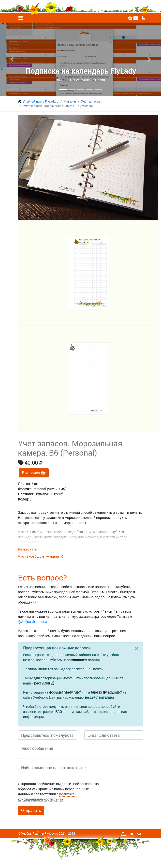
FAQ (59, 712)
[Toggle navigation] (21, 18)
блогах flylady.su (106, 692)
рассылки (44, 683)
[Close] (137, 648)
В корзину (34, 473)
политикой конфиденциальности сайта (47, 797)
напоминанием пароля (81, 660)
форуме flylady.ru (65, 692)
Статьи (23, 838)
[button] (12, 59)
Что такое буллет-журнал (41, 556)
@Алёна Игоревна (33, 622)
